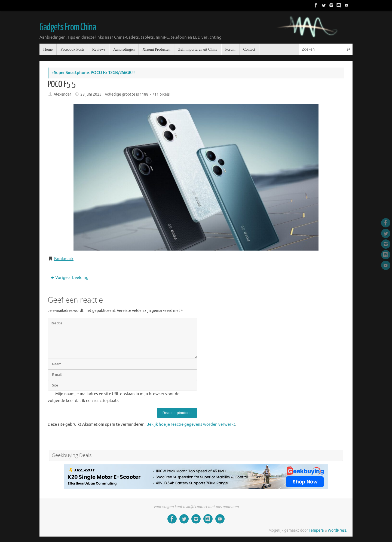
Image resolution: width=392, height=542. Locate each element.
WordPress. (337, 530)
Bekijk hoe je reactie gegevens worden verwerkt (191, 424)
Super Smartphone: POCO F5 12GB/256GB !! (93, 73)
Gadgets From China (68, 27)
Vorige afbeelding (70, 278)
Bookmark (64, 259)
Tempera (316, 530)
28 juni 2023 (91, 94)
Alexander (62, 94)
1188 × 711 (149, 94)
